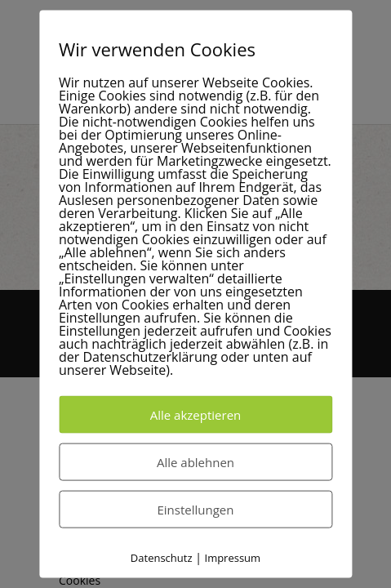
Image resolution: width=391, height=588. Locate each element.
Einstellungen (196, 510)
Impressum (233, 558)
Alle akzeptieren (196, 415)
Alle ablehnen (195, 462)
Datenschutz (162, 558)
